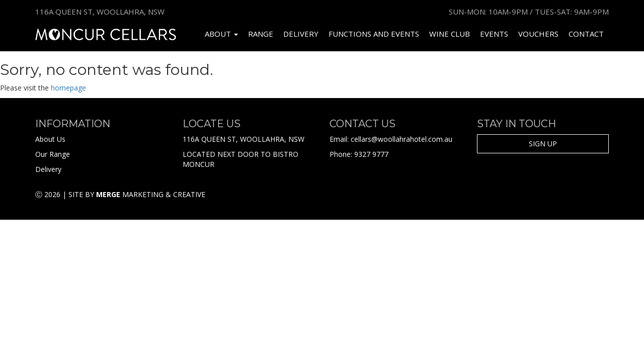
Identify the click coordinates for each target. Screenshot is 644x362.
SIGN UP (543, 144)
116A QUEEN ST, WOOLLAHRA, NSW (244, 139)
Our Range (53, 154)
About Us (50, 139)
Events (494, 34)
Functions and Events (374, 34)
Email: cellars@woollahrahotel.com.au (391, 139)
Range (261, 34)
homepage (68, 88)
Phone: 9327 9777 (359, 154)
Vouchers (538, 34)
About (221, 34)
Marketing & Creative (151, 194)
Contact (586, 34)
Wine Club (450, 34)
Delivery (301, 34)
